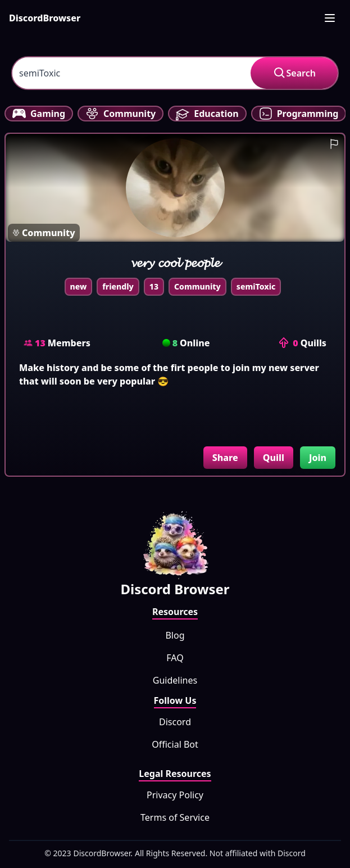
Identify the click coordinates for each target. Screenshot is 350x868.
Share (225, 458)
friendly (118, 286)
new (79, 286)
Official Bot (175, 744)
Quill (274, 458)
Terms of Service (175, 817)
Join (318, 458)
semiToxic (256, 286)
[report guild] (334, 144)
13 (154, 286)
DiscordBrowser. (103, 853)
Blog (175, 635)
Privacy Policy (175, 795)
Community (197, 286)
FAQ (175, 658)
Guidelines (175, 680)
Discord (175, 722)
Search (294, 73)
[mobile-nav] (330, 18)
